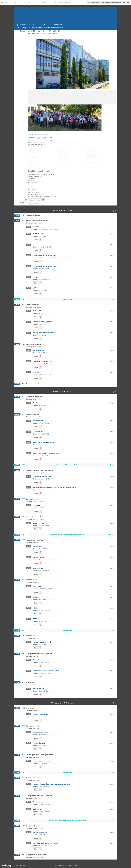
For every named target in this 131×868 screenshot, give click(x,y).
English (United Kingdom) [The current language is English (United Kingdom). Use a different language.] (112, 3)
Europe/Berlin (95, 3)
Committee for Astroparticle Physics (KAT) (42, 140)
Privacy (75, 865)
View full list (36, 203)
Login (127, 3)
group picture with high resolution (39, 133)
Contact (61, 865)
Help (56, 865)
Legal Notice (68, 865)
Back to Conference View (62, 3)
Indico (22, 865)
